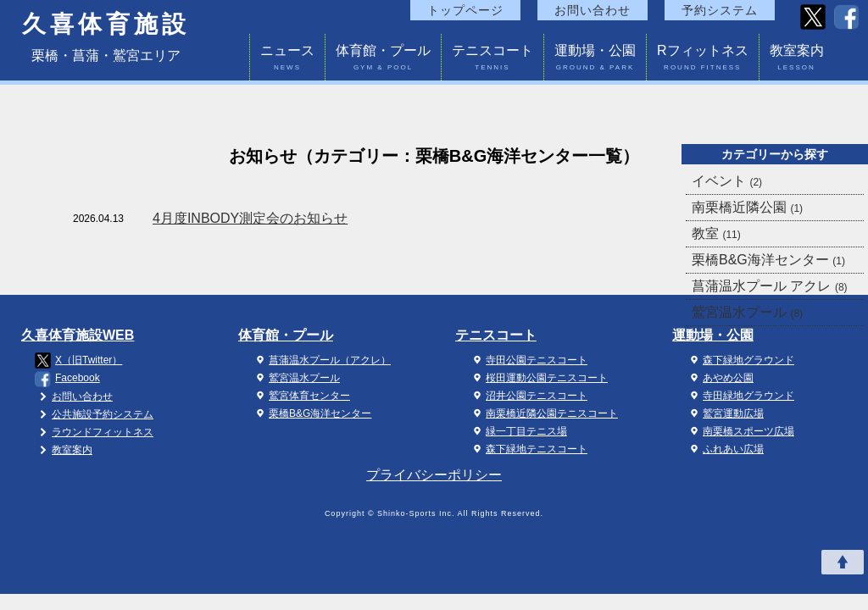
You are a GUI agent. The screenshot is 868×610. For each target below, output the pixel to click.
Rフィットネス (703, 60)
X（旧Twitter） (78, 360)
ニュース (287, 60)
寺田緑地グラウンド (740, 396)
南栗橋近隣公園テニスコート (543, 413)
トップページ (465, 10)
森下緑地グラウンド (740, 360)
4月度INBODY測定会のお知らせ (250, 218)
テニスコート (492, 60)
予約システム (720, 10)
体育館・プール (383, 60)
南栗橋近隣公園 (747, 207)
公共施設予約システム (94, 414)
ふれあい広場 (725, 449)
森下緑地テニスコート (528, 449)
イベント (727, 181)
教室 (716, 233)
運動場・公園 (595, 60)
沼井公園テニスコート (528, 396)
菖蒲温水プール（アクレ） (321, 360)
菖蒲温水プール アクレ (770, 286)
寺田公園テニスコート (528, 360)
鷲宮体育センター (301, 396)
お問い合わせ (593, 10)
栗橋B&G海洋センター (768, 260)
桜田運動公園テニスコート (538, 378)
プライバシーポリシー (434, 475)
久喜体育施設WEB (78, 335)
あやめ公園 (720, 378)
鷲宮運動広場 (725, 413)
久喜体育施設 (106, 25)
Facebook (67, 379)
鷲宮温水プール (747, 312)
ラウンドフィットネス (94, 432)
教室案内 (797, 60)
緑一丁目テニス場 (518, 431)
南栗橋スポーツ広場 (740, 431)
